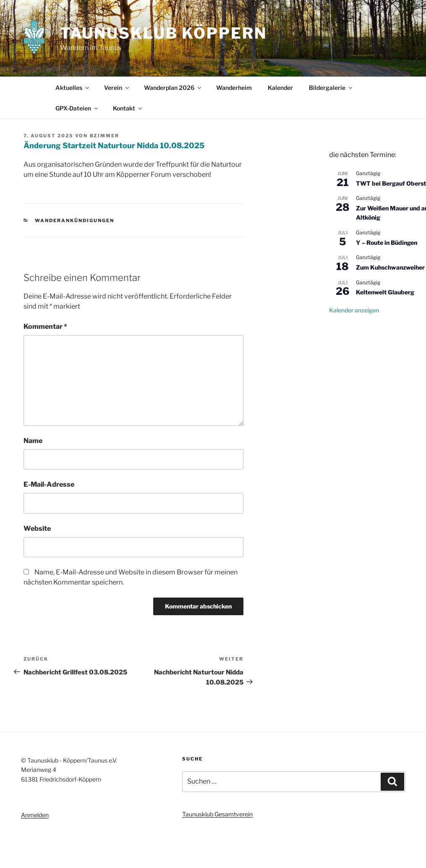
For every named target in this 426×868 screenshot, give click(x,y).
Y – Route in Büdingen (387, 243)
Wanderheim (234, 88)
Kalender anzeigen (354, 310)
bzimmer (105, 136)
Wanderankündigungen (74, 220)
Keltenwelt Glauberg (385, 292)
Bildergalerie (331, 88)
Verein (117, 88)
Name (33, 441)
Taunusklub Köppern (163, 33)
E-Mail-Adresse (49, 484)
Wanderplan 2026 (173, 88)
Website (37, 528)
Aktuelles (73, 88)
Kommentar (45, 326)
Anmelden (35, 815)
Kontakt (128, 108)
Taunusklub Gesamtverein (217, 814)
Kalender (280, 88)
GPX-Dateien (77, 108)
